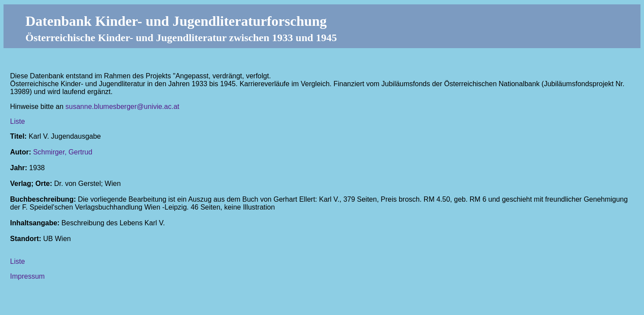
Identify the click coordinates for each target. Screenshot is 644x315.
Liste (18, 121)
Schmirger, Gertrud (62, 152)
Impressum (27, 276)
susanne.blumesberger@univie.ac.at (122, 107)
